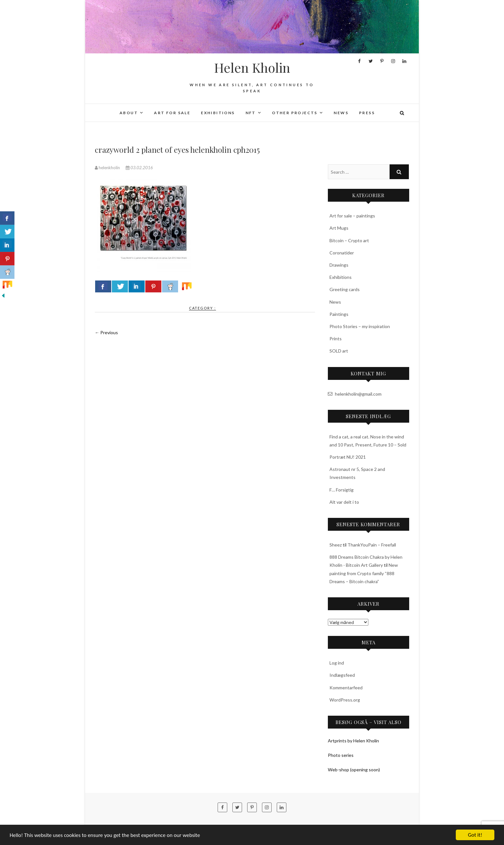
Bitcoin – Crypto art (349, 240)
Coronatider (342, 253)
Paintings (339, 314)
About (129, 113)
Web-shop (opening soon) (354, 770)
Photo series (341, 755)
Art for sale (172, 113)
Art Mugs (339, 228)
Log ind (337, 663)
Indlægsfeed (342, 675)
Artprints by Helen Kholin (353, 741)
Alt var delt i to (344, 502)
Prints (336, 339)
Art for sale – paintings (352, 216)
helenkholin (108, 168)
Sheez (336, 545)
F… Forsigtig (342, 490)
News (341, 113)
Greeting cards (345, 289)
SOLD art (339, 351)
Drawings (339, 265)
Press (367, 113)
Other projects (295, 113)
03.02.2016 (139, 168)
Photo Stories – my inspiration (360, 326)
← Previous (106, 332)
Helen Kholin (252, 68)
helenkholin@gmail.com (355, 394)
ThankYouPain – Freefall (372, 545)
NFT (251, 113)
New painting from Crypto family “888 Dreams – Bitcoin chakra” (364, 573)
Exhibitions (218, 113)
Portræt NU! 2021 (348, 457)
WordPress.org (345, 700)
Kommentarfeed (346, 688)
